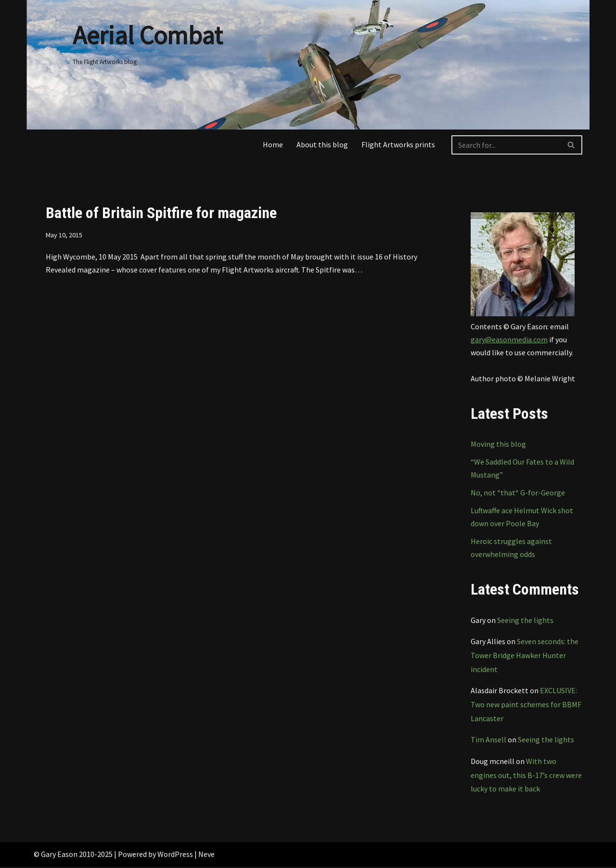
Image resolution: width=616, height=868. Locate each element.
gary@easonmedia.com (509, 339)
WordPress (175, 855)
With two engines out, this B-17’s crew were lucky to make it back (526, 777)
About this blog (322, 144)
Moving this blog (498, 444)
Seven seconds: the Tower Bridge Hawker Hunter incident (525, 656)
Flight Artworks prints (398, 144)
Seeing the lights (525, 621)
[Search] (506, 145)
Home (273, 144)
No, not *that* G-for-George (518, 493)
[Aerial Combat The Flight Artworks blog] (148, 41)
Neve (206, 855)
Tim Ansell (488, 741)
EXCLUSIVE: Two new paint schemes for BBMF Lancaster (526, 706)
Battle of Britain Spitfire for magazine (161, 213)
